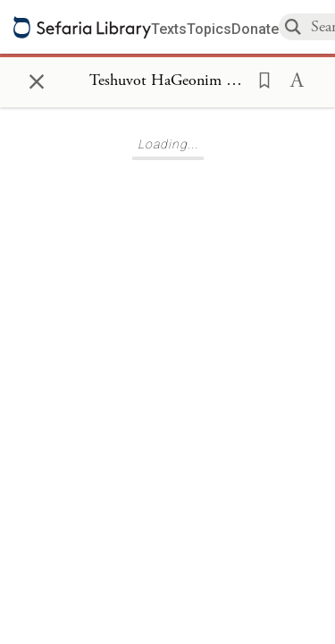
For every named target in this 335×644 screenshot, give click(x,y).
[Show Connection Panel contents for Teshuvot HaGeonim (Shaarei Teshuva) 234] (167, 81)
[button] (259, 79)
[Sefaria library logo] (82, 27)
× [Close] (37, 79)
